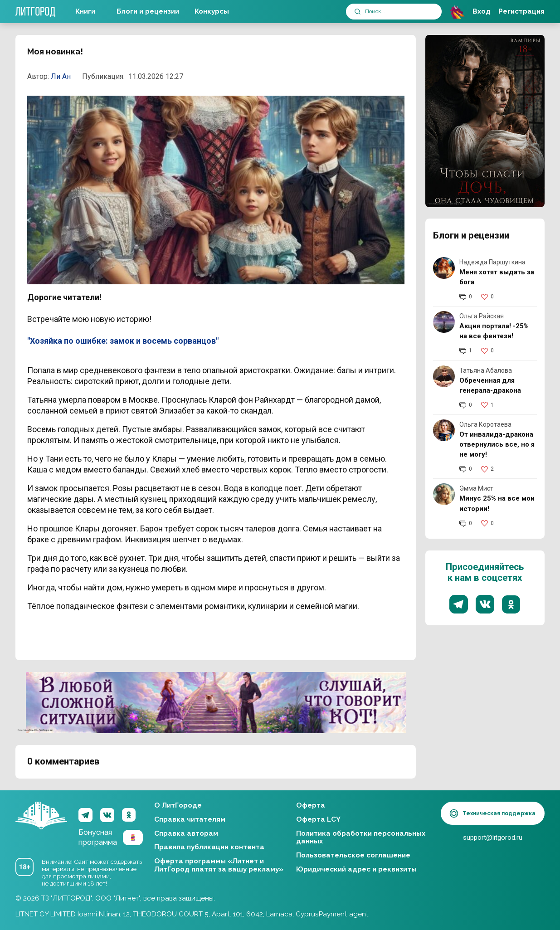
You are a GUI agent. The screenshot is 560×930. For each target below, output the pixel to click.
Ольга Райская (482, 316)
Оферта (311, 805)
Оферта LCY (318, 819)
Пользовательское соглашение (353, 855)
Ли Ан (61, 76)
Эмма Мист (476, 488)
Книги (85, 11)
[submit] (358, 12)
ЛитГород (41, 816)
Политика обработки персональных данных (361, 837)
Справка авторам (186, 833)
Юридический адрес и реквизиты (356, 869)
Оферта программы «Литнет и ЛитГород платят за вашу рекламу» (219, 865)
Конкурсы (212, 11)
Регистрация (521, 11)
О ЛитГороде (178, 805)
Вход (482, 11)
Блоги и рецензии (148, 11)
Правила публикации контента (209, 847)
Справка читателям (190, 819)
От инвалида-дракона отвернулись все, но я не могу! (497, 444)
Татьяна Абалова (486, 370)
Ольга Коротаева (485, 424)
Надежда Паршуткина (492, 262)
